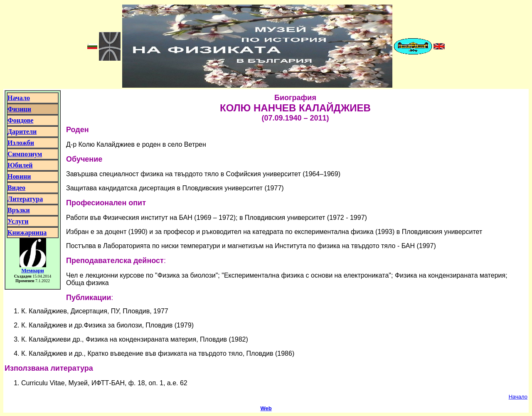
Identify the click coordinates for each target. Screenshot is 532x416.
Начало (518, 397)
